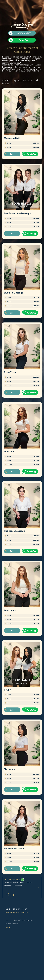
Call (11, 154)
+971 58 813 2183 (24, 33)
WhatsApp (24, 40)
